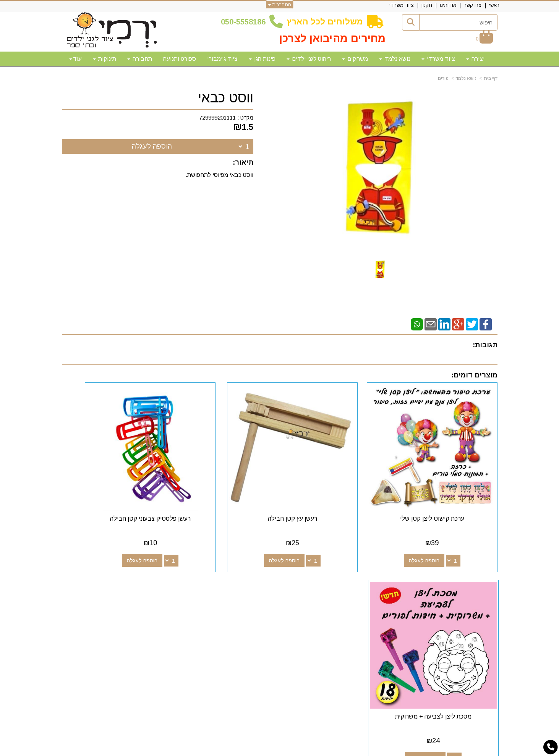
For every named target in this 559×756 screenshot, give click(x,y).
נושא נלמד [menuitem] (395, 59)
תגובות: (485, 345)
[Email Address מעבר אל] (306, 584)
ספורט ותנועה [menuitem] (180, 59)
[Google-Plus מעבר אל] (330, 584)
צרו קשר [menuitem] (473, 5)
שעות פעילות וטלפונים (156, 570)
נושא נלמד (466, 78)
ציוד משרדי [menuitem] (402, 5)
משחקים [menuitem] (355, 59)
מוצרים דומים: (474, 375)
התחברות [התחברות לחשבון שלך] (279, 5)
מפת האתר (476, 570)
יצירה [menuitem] (475, 59)
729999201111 (217, 117)
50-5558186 (245, 22)
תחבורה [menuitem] (140, 59)
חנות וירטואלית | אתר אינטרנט (230, 749)
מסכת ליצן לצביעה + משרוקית (112, 488)
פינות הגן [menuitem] (262, 59)
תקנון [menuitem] (427, 5)
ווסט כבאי (226, 98)
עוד (75, 59)
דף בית (491, 78)
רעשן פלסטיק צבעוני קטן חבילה (224, 488)
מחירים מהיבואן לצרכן (332, 38)
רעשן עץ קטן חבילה (335, 488)
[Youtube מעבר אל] (318, 584)
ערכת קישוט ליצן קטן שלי (447, 488)
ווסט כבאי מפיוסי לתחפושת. (220, 175)
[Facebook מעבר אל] (342, 584)
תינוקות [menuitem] (105, 59)
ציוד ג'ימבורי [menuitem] (222, 59)
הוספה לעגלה (152, 146)
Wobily (304, 749)
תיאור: (243, 162)
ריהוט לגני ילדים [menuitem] (309, 59)
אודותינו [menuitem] (448, 5)
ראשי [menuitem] (494, 5)
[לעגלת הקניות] (484, 39)
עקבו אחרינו (325, 570)
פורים (443, 78)
